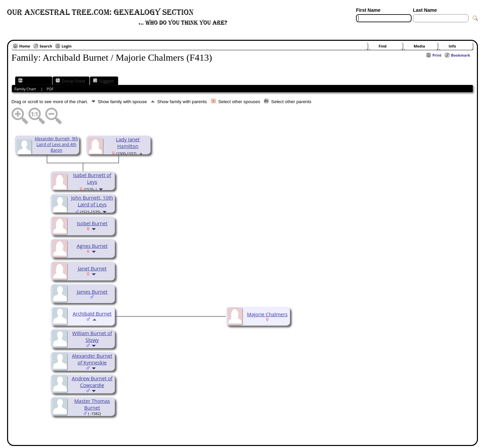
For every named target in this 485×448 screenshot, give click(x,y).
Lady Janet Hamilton (128, 143)
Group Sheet (70, 81)
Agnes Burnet (92, 246)
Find (383, 46)
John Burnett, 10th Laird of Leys (92, 201)
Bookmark (461, 55)
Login (67, 46)
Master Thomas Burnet (92, 404)
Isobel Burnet (92, 223)
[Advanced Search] (376, 26)
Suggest (103, 81)
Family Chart (33, 81)
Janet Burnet (92, 268)
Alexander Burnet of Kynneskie (92, 359)
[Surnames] (425, 26)
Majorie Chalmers (267, 314)
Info (452, 46)
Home (25, 46)
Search (46, 46)
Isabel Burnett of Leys (92, 178)
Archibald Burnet (92, 313)
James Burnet (92, 292)
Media (419, 46)
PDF (50, 89)
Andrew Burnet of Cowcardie (92, 382)
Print (437, 55)
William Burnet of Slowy (92, 336)
